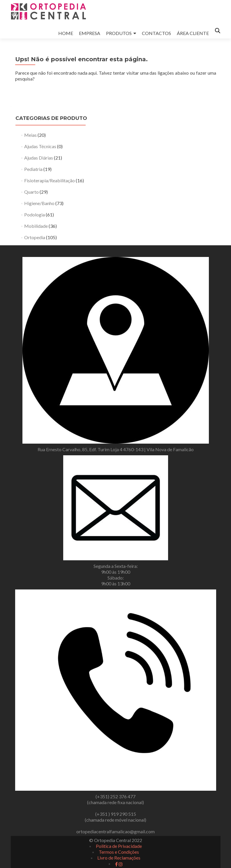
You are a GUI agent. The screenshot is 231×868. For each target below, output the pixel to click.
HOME (66, 33)
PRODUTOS (119, 33)
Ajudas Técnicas (40, 146)
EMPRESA (90, 33)
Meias (30, 135)
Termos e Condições (119, 852)
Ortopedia (35, 237)
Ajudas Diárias (39, 158)
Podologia (35, 215)
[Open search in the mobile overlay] (218, 30)
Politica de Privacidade (119, 846)
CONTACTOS (156, 33)
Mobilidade (36, 226)
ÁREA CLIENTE (193, 33)
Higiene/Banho (39, 203)
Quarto (31, 192)
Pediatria (33, 169)
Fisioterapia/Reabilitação (50, 180)
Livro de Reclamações (119, 858)
